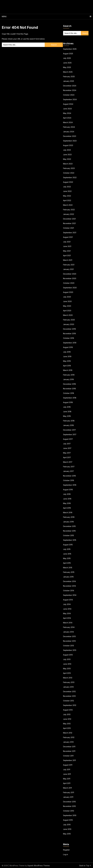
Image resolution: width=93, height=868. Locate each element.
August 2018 (68, 402)
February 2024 (69, 127)
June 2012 (67, 719)
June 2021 (67, 246)
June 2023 (67, 155)
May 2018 (67, 416)
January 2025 (69, 81)
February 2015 (69, 572)
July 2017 (67, 444)
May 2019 (67, 361)
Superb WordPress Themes (39, 866)
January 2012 (68, 742)
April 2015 (67, 563)
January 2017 (68, 471)
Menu (4, 16)
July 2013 (67, 659)
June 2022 (67, 191)
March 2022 (68, 205)
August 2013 (68, 655)
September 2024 (70, 99)
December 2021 (69, 219)
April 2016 (67, 508)
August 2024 (68, 104)
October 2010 (69, 811)
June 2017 (67, 448)
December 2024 (70, 86)
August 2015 (68, 545)
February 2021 (69, 265)
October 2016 (69, 480)
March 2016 (68, 513)
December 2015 (69, 526)
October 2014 (69, 591)
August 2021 (68, 237)
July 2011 (67, 770)
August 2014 (68, 600)
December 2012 (69, 691)
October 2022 (69, 173)
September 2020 (70, 288)
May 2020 (67, 306)
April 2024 (67, 118)
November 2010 (69, 806)
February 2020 (69, 320)
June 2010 (67, 829)
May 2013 (67, 669)
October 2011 (68, 756)
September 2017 (70, 434)
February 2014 (69, 627)
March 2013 (68, 678)
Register (66, 850)
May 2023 (67, 159)
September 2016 (70, 485)
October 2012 (68, 701)
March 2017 (68, 462)
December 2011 (69, 747)
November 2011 (69, 751)
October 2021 (68, 228)
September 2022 (70, 177)
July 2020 (67, 297)
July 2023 (67, 150)
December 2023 (70, 136)
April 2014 (67, 618)
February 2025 (69, 77)
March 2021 (68, 260)
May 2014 (67, 613)
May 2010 (67, 834)
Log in (66, 854)
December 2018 (69, 384)
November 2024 (70, 90)
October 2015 (68, 535)
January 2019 (68, 379)
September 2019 (70, 343)
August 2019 (68, 347)
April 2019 (67, 366)
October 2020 (69, 283)
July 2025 (67, 58)
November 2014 (69, 586)
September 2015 (70, 540)
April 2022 (67, 200)
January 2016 (68, 522)
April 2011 (67, 783)
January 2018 (68, 425)
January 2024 (69, 132)
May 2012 (67, 724)
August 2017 (68, 439)
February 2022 (69, 210)
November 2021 (69, 223)
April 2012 (67, 728)
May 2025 (67, 67)
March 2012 (68, 733)
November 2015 (69, 531)
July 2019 (67, 352)
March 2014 (68, 623)
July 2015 (67, 549)
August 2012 (68, 710)
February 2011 (69, 792)
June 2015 (67, 554)
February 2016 (69, 517)
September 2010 (70, 815)
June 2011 (67, 774)
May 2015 (67, 558)
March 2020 (68, 315)
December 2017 (69, 430)
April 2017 (67, 457)
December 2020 (70, 274)
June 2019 (67, 356)
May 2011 (67, 779)
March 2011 (67, 788)
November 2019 (69, 334)
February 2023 (69, 168)
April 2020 (67, 311)
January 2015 (68, 577)
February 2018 (69, 421)
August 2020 (68, 292)
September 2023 (70, 141)
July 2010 (67, 825)
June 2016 (67, 499)
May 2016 (67, 503)
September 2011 (69, 760)
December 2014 (69, 581)
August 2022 (68, 182)
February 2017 (69, 467)
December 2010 (69, 802)
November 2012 (69, 696)
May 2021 (67, 251)
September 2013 (70, 650)
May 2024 (67, 113)
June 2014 (67, 609)
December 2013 (69, 636)
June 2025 (67, 63)
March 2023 (68, 164)
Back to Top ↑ (85, 866)
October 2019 (69, 338)
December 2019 (69, 329)
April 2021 (67, 255)
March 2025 (68, 72)
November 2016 (69, 476)
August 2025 (68, 54)
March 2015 (68, 568)
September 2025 (70, 49)
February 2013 (69, 682)
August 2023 (68, 145)
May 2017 (67, 453)
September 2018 (70, 398)
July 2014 (67, 604)
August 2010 (68, 820)
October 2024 (69, 95)
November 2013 (69, 641)
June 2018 (67, 412)
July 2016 (67, 494)
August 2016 (68, 490)
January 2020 (69, 324)
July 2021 (67, 242)
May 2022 (67, 196)
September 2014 (70, 595)
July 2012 (67, 714)
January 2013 (68, 687)
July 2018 (67, 407)
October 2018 (69, 393)
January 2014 (68, 632)
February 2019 (69, 375)
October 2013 (68, 646)
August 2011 (68, 765)
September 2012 (70, 705)
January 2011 (68, 797)
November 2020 (70, 278)
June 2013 (67, 664)
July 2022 (67, 187)
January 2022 (69, 214)
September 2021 (70, 233)
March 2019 (68, 370)
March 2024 (68, 122)
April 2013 (67, 673)
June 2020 (67, 301)
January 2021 (68, 269)
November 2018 (69, 389)
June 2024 (67, 109)
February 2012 (69, 737)
